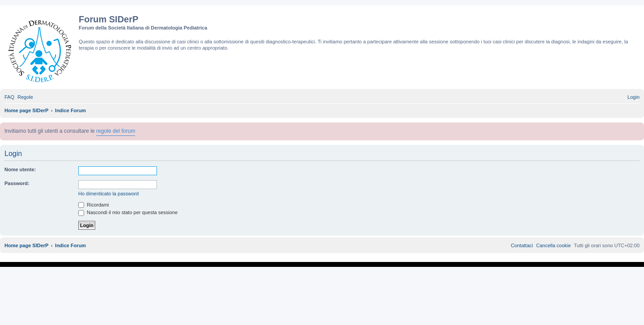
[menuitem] (9, 97)
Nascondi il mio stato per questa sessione (128, 212)
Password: (17, 183)
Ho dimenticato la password (108, 194)
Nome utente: (20, 169)
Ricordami (94, 205)
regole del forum (116, 131)
